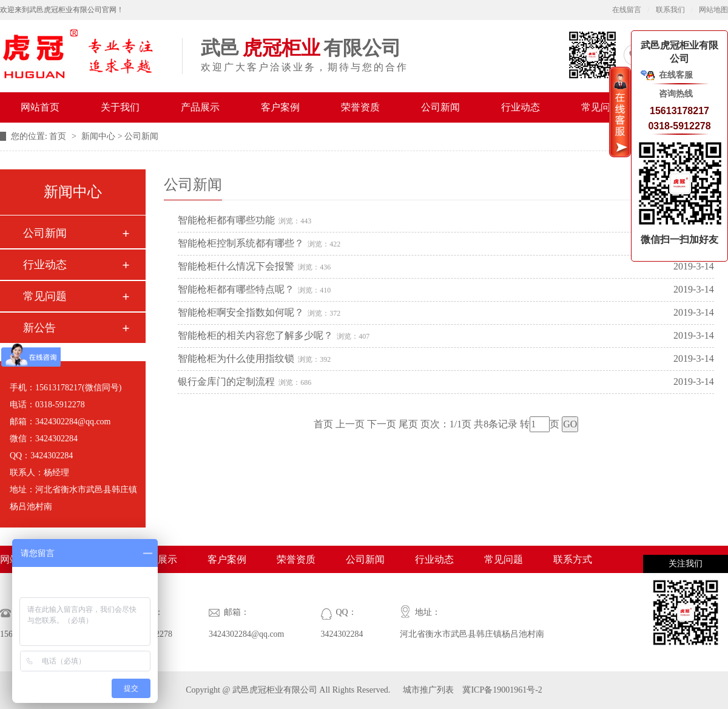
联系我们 (670, 10)
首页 (59, 136)
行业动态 (521, 107)
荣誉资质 (360, 107)
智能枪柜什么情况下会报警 (236, 266)
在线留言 (627, 10)
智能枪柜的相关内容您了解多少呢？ (255, 335)
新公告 (39, 328)
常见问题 (601, 107)
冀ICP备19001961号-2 (501, 690)
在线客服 (676, 75)
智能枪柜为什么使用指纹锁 (236, 358)
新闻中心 (98, 136)
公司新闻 (440, 107)
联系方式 (573, 559)
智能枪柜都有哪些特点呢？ (236, 289)
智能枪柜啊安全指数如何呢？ (241, 312)
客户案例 (280, 107)
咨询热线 (676, 94)
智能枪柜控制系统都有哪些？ (241, 243)
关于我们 (120, 107)
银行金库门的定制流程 (226, 382)
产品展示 (200, 107)
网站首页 (40, 107)
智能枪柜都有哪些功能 (226, 220)
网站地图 (713, 10)
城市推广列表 (428, 690)
